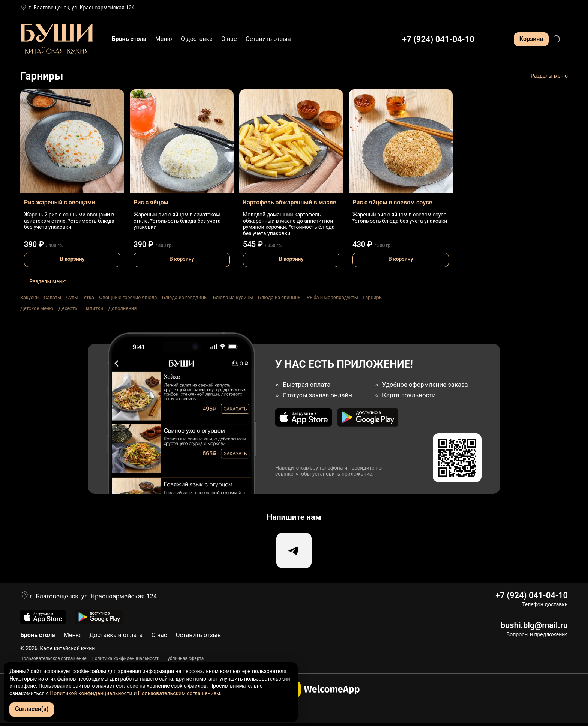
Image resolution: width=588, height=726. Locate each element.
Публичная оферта (184, 661)
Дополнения (122, 308)
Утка (89, 297)
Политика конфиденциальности (125, 661)
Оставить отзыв (268, 39)
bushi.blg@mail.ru (534, 628)
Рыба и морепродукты (332, 297)
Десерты (69, 308)
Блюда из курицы (233, 297)
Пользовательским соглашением (179, 693)
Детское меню (37, 308)
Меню (164, 39)
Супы (72, 297)
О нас (229, 39)
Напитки (93, 308)
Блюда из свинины (280, 297)
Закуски (29, 297)
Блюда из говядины (185, 297)
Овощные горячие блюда (128, 297)
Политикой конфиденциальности (91, 693)
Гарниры (373, 297)
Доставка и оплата (116, 638)
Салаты (52, 297)
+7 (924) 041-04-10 (438, 39)
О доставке (197, 39)
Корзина (531, 39)
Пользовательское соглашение (53, 661)
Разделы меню (549, 76)
